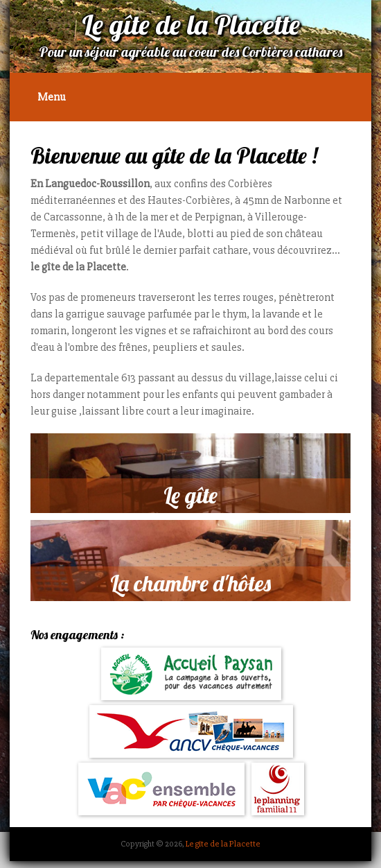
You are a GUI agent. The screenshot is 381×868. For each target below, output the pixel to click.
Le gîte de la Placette (223, 844)
